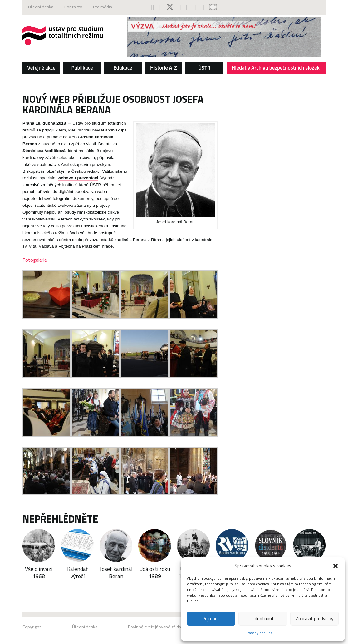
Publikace (82, 67)
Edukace (123, 67)
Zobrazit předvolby (314, 619)
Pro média (103, 7)
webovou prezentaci (78, 178)
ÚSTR (204, 67)
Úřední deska (41, 7)
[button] (336, 566)
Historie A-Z (164, 67)
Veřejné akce (41, 67)
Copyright (32, 627)
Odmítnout (263, 619)
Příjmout (211, 619)
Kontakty (74, 7)
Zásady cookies (260, 633)
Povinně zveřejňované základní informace (168, 627)
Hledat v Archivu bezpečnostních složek (277, 69)
